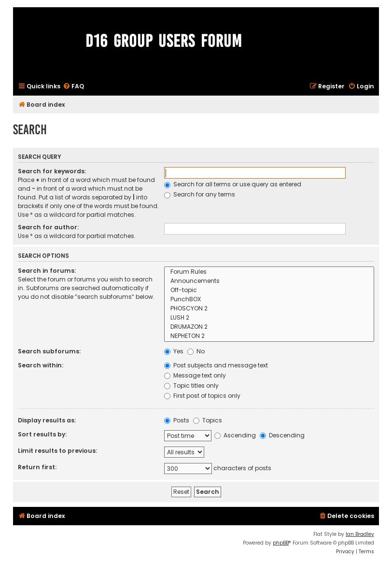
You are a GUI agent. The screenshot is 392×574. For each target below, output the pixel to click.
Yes (174, 351)
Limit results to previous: (57, 451)
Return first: (37, 467)
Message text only (195, 375)
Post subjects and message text (216, 365)
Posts (177, 420)
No (196, 351)
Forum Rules (269, 272)
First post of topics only (202, 396)
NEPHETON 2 (269, 336)
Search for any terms (200, 194)
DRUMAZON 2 (269, 327)
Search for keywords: (52, 171)
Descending (282, 435)
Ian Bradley (360, 534)
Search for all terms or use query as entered (233, 184)
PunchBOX (269, 300)
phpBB (281, 543)
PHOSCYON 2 (269, 309)
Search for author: (48, 227)
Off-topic (269, 290)
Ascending (235, 435)
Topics (208, 420)
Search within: (41, 365)
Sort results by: (42, 434)
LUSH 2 (269, 318)
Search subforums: (49, 351)
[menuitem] (73, 87)
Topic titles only (191, 385)
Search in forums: (47, 271)
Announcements (269, 281)
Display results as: (47, 420)
